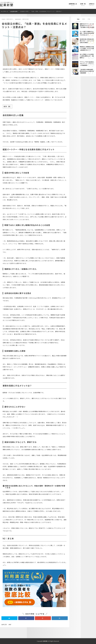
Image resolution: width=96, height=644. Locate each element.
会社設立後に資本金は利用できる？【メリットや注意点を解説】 (87, 41)
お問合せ (92, 5)
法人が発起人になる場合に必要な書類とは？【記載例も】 (87, 56)
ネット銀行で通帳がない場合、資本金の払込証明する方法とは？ (87, 33)
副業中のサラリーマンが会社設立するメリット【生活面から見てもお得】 (87, 26)
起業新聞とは (73, 5)
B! (60, 620)
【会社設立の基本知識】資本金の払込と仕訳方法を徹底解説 (87, 71)
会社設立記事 (14, 11)
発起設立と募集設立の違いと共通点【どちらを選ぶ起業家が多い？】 (87, 48)
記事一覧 (83, 5)
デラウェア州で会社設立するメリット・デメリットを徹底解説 (87, 64)
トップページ (4, 11)
